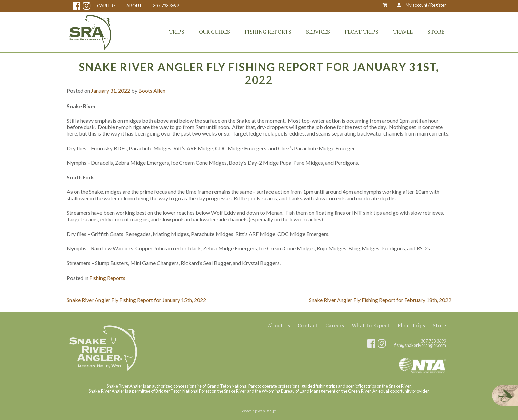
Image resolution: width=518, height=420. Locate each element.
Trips (177, 32)
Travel (403, 32)
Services (318, 32)
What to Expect (371, 325)
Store (436, 32)
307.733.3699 (166, 6)
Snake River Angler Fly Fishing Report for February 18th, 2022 (380, 300)
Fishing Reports (268, 32)
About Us (279, 325)
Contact (308, 325)
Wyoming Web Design (259, 411)
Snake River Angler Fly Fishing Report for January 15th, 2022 (136, 300)
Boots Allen (152, 91)
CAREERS (106, 6)
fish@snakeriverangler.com (420, 345)
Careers (335, 325)
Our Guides (214, 32)
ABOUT (134, 6)
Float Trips (362, 32)
